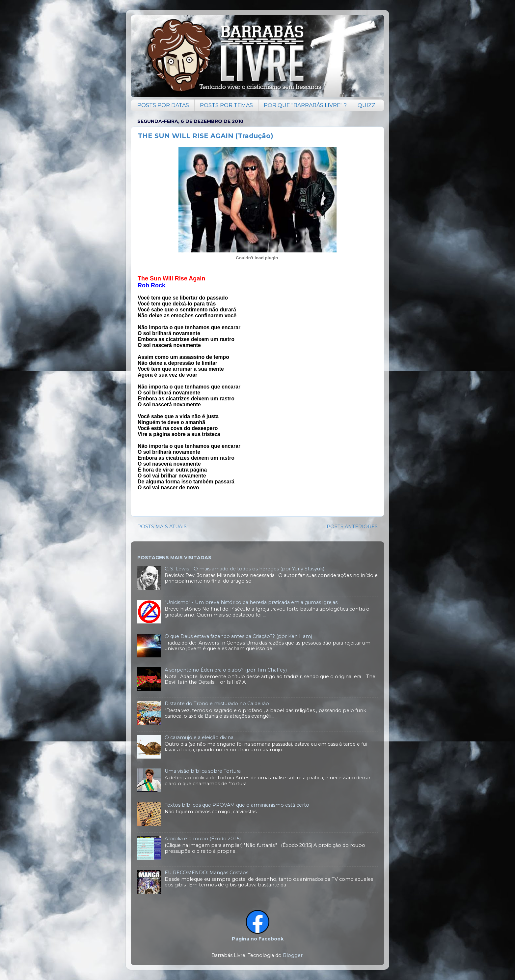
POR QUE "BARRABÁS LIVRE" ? (305, 105)
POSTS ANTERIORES (352, 527)
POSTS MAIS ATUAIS (162, 527)
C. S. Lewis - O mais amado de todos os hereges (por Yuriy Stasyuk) (244, 569)
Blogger (293, 955)
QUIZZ (366, 105)
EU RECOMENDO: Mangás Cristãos (206, 873)
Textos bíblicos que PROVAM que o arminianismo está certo (237, 805)
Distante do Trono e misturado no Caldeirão (217, 704)
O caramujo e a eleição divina (199, 737)
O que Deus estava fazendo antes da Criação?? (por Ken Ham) (238, 636)
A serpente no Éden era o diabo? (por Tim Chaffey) (226, 670)
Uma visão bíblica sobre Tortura (203, 771)
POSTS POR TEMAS (226, 105)
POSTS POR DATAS (163, 105)
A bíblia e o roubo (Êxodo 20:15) (203, 839)
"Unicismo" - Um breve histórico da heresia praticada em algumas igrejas (251, 602)
